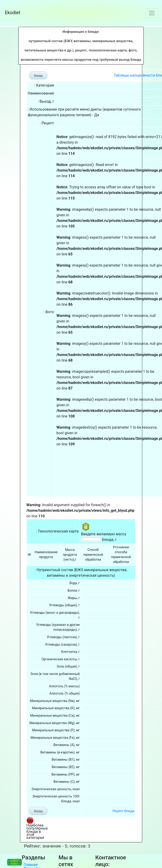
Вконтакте (69, 829)
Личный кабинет (31, 827)
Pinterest (68, 840)
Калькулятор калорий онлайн (35, 837)
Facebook (68, 832)
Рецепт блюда (123, 768)
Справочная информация (35, 846)
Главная (31, 822)
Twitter (66, 836)
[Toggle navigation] (152, 13)
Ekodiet (18, 13)
